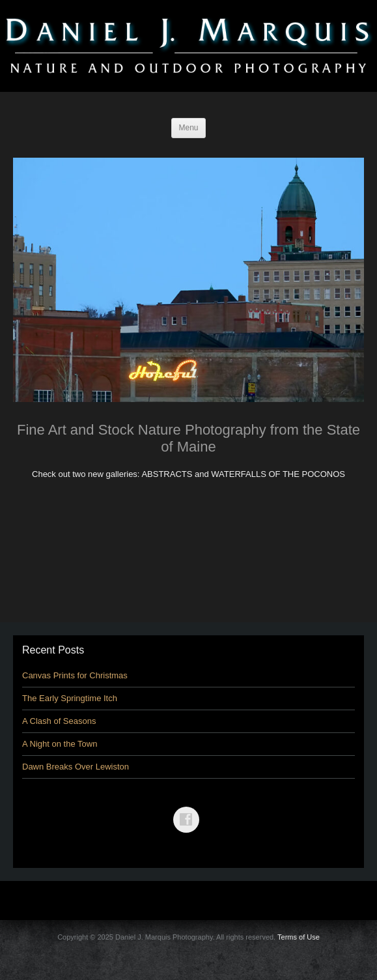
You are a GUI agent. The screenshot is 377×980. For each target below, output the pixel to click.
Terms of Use (299, 937)
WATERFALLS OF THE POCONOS (278, 474)
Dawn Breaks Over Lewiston (76, 767)
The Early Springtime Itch (70, 698)
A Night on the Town (60, 744)
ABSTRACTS (167, 474)
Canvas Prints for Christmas (75, 675)
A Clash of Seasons (59, 721)
